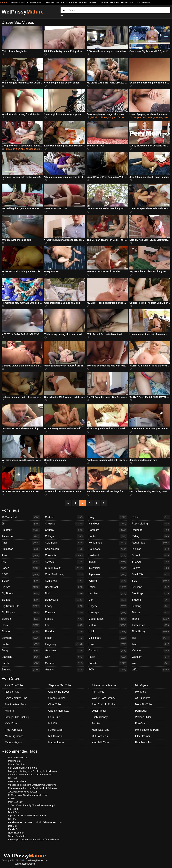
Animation (21, 549)
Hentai (108, 536)
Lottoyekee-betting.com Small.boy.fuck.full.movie (33, 771)
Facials (64, 619)
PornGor (140, 723)
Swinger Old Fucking (98, 3)
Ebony (64, 606)
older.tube (35, 3)
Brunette (21, 670)
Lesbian (108, 593)
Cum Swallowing (64, 574)
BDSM (21, 581)
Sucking (151, 606)
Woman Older (143, 717)
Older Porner (143, 736)
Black (21, 625)
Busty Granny (100, 717)
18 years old (140, 117)
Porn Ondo (98, 692)
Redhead (151, 530)
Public (151, 517)
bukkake (103, 117)
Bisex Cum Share (17, 781)
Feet (64, 625)
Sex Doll (12, 778)
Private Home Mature (104, 685)
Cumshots (64, 581)
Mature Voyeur (13, 742)
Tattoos (151, 613)
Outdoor (108, 651)
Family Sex (14, 829)
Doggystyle (64, 600)
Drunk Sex (13, 812)
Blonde (21, 632)
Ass (21, 562)
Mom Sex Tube (101, 730)
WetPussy (23, 12)
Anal (21, 543)
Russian (151, 549)
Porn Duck (141, 711)
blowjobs (20, 149)
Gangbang (64, 651)
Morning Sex (15, 761)
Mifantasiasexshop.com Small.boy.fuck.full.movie (33, 788)
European (64, 613)
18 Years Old (21, 517)
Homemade (108, 543)
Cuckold (64, 562)
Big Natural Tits (21, 606)
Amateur (21, 530)
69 (21, 524)
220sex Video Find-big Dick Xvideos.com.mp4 (31, 805)
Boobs (21, 644)
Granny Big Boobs (59, 692)
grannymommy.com (20, 3)
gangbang (31, 149)
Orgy (108, 644)
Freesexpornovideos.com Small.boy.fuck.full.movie (34, 840)
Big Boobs (21, 593)
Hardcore (108, 530)
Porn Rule (54, 717)
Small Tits (151, 574)
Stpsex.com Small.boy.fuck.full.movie (27, 816)
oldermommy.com (51, 3)
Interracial (108, 568)
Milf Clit (53, 723)
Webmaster (21, 864)
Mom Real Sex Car (18, 758)
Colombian (64, 543)
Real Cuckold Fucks (103, 704)
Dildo (64, 593)
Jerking (108, 581)
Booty (21, 651)
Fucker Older (56, 730)
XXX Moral (115, 3)
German (64, 663)
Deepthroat (64, 587)
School (151, 555)
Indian (108, 562)
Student (151, 600)
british (94, 117)
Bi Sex (11, 799)
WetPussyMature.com (37, 860)
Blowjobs (21, 638)
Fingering (64, 644)
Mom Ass (141, 692)
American (21, 536)
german (41, 149)
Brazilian (21, 657)
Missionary (108, 638)
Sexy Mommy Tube (16, 698)
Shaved (151, 562)
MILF (108, 632)
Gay (64, 657)
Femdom (64, 632)
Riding (151, 536)
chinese (158, 117)
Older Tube (55, 704)
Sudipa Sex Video (17, 836)
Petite (108, 657)
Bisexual (21, 619)
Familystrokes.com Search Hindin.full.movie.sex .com (35, 822)
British (21, 663)
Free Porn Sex (128, 3)
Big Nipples (21, 613)
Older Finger (99, 711)
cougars (113, 117)
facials (121, 117)
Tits (151, 638)
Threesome (151, 625)
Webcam (151, 657)
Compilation (64, 549)
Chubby (64, 530)
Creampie (64, 555)
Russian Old (12, 692)
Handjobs (108, 524)
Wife (151, 670)
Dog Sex (13, 826)
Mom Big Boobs (143, 3)
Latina (108, 587)
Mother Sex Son (16, 764)
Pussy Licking (151, 524)
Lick (108, 600)
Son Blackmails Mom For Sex (23, 768)
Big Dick (21, 600)
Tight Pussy (151, 632)
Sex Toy (12, 819)
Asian (21, 555)
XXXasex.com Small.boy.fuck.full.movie (28, 795)
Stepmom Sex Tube (60, 685)
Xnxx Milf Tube (100, 742)
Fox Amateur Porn (69, 3)
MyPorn (83, 3)
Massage (108, 613)
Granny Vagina (57, 698)
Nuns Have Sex (16, 833)
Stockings (151, 593)
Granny (64, 670)
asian (150, 117)
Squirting (151, 587)
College (64, 536)
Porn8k (96, 723)
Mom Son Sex (15, 802)
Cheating (64, 524)
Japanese (108, 574)
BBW (21, 574)
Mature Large (56, 742)
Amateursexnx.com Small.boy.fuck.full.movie (31, 775)
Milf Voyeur (142, 685)
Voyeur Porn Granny (104, 698)
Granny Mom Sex (58, 711)
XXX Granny (142, 698)
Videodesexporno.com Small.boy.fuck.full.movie (32, 785)
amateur (10, 149)
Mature (108, 625)
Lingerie (108, 606)
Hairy (108, 517)
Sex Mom (13, 809)
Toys (151, 644)
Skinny (151, 568)
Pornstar (108, 663)
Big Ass (21, 587)
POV (108, 670)
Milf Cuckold (55, 736)
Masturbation (108, 619)
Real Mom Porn (144, 742)
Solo (151, 581)
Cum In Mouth (64, 568)
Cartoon (64, 517)
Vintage (151, 651)
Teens (151, 619)
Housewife (108, 549)
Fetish (64, 638)
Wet (151, 663)
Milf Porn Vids (100, 736)
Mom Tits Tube (144, 704)
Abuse (32, 864)
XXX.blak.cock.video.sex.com (23, 792)
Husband (108, 555)
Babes (21, 568)
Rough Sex (151, 543)
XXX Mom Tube (14, 685)
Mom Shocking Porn (147, 730)
